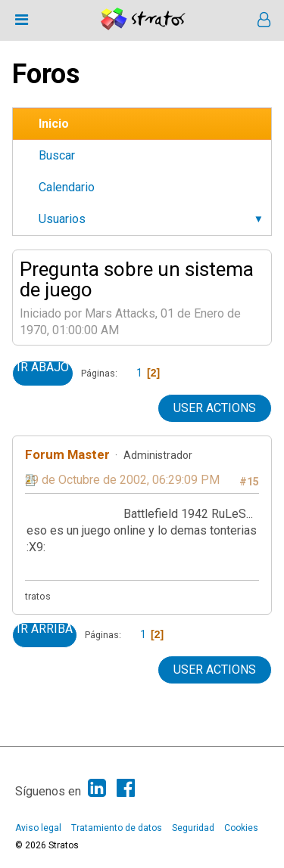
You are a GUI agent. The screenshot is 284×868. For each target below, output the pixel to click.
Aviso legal (38, 828)
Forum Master (67, 454)
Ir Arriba (45, 629)
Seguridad (193, 828)
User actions (215, 408)
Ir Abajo (43, 367)
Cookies (241, 828)
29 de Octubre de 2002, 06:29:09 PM (122, 480)
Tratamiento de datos (117, 828)
